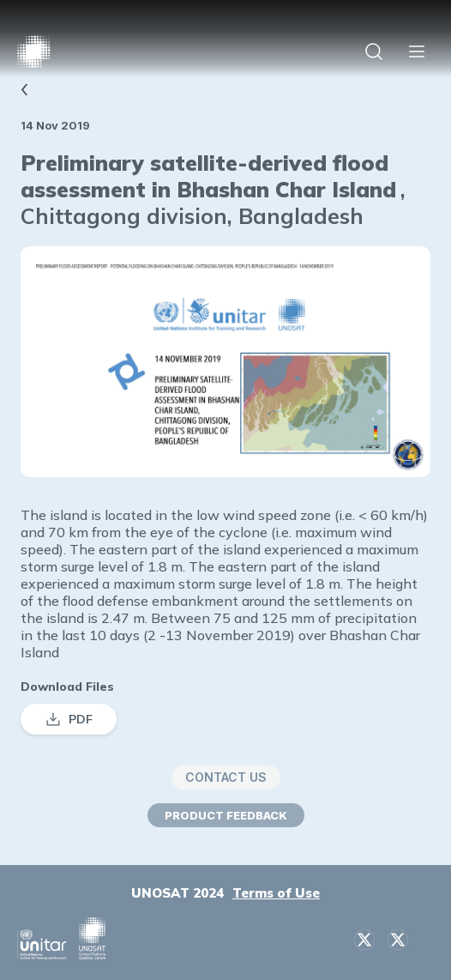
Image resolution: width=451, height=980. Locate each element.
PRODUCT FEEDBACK (226, 815)
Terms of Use (276, 893)
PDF (69, 719)
